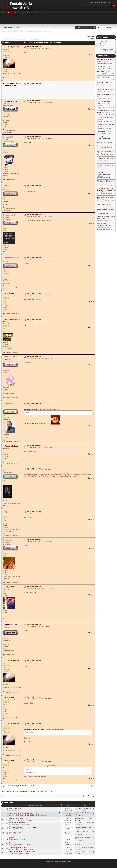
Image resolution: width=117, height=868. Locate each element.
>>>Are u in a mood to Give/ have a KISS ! (23, 852)
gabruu (79, 853)
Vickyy (79, 820)
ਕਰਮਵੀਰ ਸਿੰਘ (19, 845)
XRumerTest (111, 67)
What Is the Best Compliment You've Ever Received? (104, 225)
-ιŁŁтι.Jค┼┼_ (10, 137)
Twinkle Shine (81, 849)
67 (9, 39)
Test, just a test (102, 67)
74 (22, 39)
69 (13, 39)
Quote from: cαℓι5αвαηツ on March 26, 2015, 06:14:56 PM (42, 409)
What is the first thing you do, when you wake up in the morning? (106, 190)
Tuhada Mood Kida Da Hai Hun (19, 847)
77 (27, 39)
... (8, 39)
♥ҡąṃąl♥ (9, 540)
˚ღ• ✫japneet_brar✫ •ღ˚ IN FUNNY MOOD (23, 827)
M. (16, 810)
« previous (88, 36)
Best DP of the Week (104, 95)
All (24, 820)
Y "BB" (17, 820)
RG (16, 834)
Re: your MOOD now (34, 46)
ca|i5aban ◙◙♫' (11, 357)
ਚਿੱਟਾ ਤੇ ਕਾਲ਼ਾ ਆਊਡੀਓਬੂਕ (104, 181)
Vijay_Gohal (10, 587)
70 (14, 39)
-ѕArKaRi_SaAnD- (12, 47)
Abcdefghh (9, 293)
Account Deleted (12, 446)
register (113, 2)
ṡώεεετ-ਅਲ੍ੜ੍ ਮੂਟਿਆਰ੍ (83, 810)
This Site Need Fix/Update (105, 118)
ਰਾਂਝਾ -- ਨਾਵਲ (101, 72)
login (108, 2)
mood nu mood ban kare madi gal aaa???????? (24, 813)
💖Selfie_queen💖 (12, 258)
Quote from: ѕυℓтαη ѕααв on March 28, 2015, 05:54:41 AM (42, 766)
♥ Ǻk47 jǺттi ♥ (11, 215)
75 (24, 39)
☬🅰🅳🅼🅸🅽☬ (100, 176)
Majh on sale (101, 132)
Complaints (43, 815)
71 (16, 39)
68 (11, 39)
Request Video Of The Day (105, 125)
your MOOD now (102, 89)
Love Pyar (27, 853)
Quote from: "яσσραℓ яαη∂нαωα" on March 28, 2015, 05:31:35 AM (44, 729)
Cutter (106, 192)
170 (31, 39)
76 (26, 39)
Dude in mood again (16, 843)
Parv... (17, 853)
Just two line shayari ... (104, 165)
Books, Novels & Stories (104, 209)
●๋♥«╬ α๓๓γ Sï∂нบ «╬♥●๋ (11, 320)
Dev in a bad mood (15, 808)
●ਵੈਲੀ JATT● (19, 849)
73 (20, 39)
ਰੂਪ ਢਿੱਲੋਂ (108, 72)
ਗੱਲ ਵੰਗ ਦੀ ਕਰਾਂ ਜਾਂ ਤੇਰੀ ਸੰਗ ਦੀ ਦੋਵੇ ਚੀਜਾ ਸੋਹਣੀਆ (28, 815)
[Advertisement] (59, 20)
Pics (18, 810)
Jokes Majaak (29, 820)
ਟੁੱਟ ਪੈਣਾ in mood (14, 838)
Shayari (33, 845)
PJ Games (30, 849)
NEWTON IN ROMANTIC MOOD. (20, 818)
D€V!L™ (79, 845)
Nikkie (7, 186)
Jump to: (81, 796)
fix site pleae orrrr (102, 82)
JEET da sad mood (15, 832)
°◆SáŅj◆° (80, 835)
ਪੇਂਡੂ (6, 512)
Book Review (101, 204)
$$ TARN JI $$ (20, 824)
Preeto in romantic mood (17, 823)
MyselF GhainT (11, 101)
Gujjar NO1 (9, 404)
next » (93, 36)
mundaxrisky (10, 468)
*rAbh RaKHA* (81, 816)
